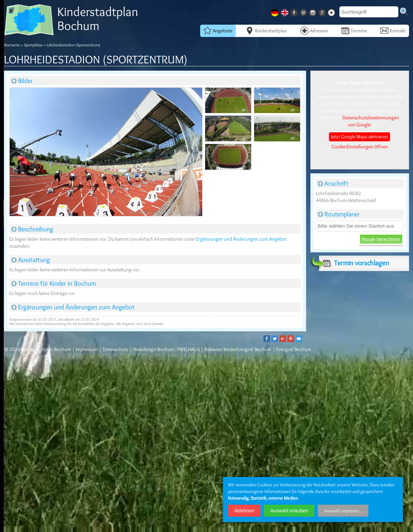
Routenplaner (339, 214)
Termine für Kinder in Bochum (54, 283)
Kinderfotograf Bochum (247, 349)
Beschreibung (32, 229)
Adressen (314, 30)
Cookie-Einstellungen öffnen (360, 147)
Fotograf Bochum (294, 349)
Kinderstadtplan (266, 30)
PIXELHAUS (189, 349)
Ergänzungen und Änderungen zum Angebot (241, 239)
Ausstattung (31, 260)
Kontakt (393, 30)
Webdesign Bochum (154, 349)
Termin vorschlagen (354, 263)
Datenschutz (116, 349)
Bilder (22, 81)
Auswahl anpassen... (343, 511)
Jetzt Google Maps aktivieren (360, 137)
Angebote (218, 30)
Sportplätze (33, 45)
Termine (354, 30)
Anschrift (333, 183)
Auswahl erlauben (289, 511)
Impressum (87, 349)
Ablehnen (244, 511)
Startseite (12, 45)
